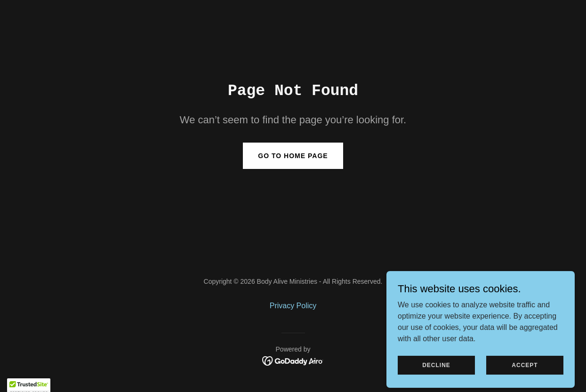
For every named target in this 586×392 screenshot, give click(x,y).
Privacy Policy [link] (293, 306)
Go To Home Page (293, 156)
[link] (293, 360)
